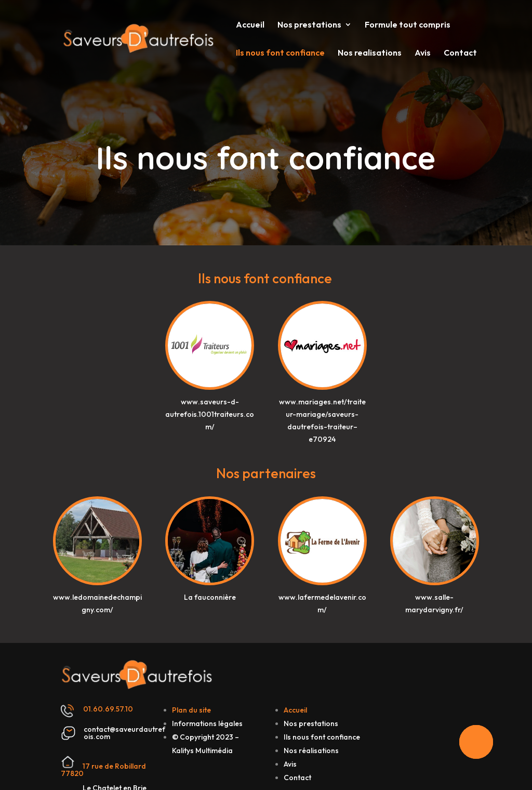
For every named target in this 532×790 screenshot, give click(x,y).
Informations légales (207, 723)
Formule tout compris (408, 25)
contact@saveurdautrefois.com (124, 733)
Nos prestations (309, 25)
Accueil (250, 25)
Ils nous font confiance (280, 53)
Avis (423, 53)
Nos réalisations (311, 750)
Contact (460, 53)
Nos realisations (370, 53)
